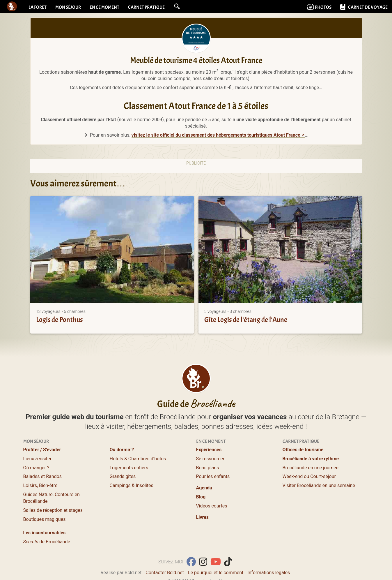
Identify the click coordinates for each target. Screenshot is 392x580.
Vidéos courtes (212, 506)
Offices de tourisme (303, 450)
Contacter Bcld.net (165, 573)
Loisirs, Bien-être (40, 485)
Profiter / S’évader (42, 450)
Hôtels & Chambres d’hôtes (138, 459)
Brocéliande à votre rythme (311, 459)
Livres (203, 517)
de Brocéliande (47, 542)
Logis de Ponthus (59, 320)
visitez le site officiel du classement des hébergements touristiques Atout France (216, 135)
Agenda (204, 488)
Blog (201, 497)
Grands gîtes (123, 476)
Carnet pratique (146, 7)
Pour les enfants (213, 476)
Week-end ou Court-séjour (309, 476)
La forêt (38, 7)
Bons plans (208, 468)
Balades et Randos (43, 476)
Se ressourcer (210, 459)
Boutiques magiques (45, 519)
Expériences (209, 450)
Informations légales (269, 573)
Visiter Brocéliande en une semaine (319, 485)
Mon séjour (68, 7)
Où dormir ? (122, 450)
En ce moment (104, 7)
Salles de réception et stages (53, 510)
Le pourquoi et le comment (216, 573)
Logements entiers (129, 468)
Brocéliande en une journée (311, 468)
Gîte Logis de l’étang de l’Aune (246, 320)
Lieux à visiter (37, 459)
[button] (177, 6)
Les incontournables (45, 533)
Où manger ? (36, 468)
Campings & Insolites (132, 485)
